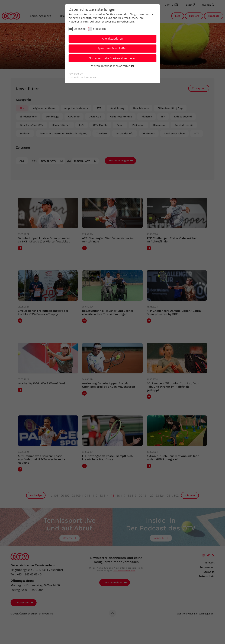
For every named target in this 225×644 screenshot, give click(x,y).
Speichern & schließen (112, 48)
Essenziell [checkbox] (80, 29)
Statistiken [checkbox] (99, 29)
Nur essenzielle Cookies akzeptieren (113, 58)
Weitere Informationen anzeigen (112, 66)
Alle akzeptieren (112, 39)
